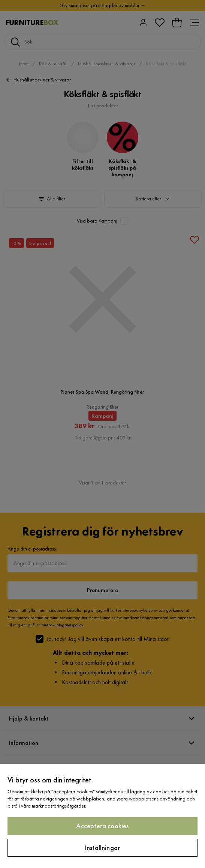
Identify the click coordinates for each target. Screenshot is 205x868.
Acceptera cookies (102, 826)
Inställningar (102, 848)
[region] (102, 816)
